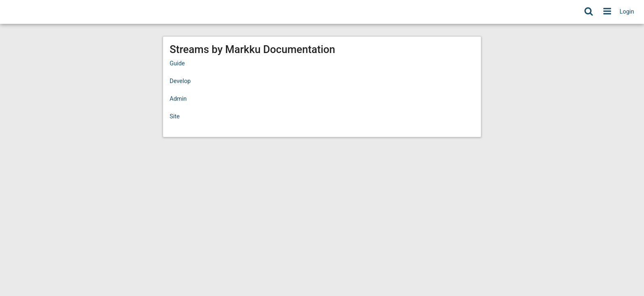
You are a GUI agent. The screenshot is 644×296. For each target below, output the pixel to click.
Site (175, 117)
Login (627, 12)
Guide (177, 64)
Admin (178, 99)
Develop (180, 81)
